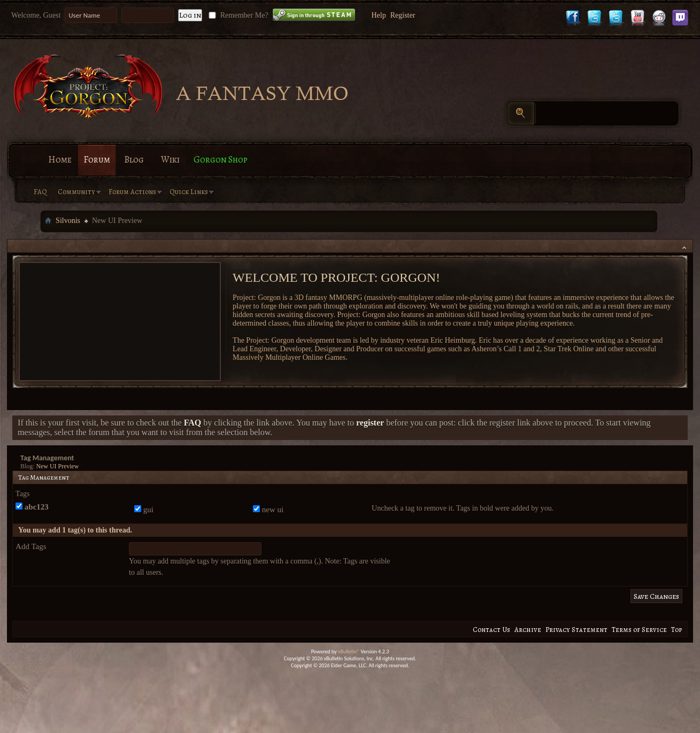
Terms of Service (639, 630)
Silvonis (68, 221)
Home (60, 160)
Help (378, 15)
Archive (528, 630)
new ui (268, 510)
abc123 (32, 507)
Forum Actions (132, 192)
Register (403, 15)
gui (144, 510)
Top (676, 630)
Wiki (170, 160)
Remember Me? (237, 15)
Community (76, 192)
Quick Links (189, 192)
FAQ (40, 192)
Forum (97, 160)
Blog (134, 160)
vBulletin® (349, 651)
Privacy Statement (576, 630)
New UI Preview (58, 466)
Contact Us (491, 630)
